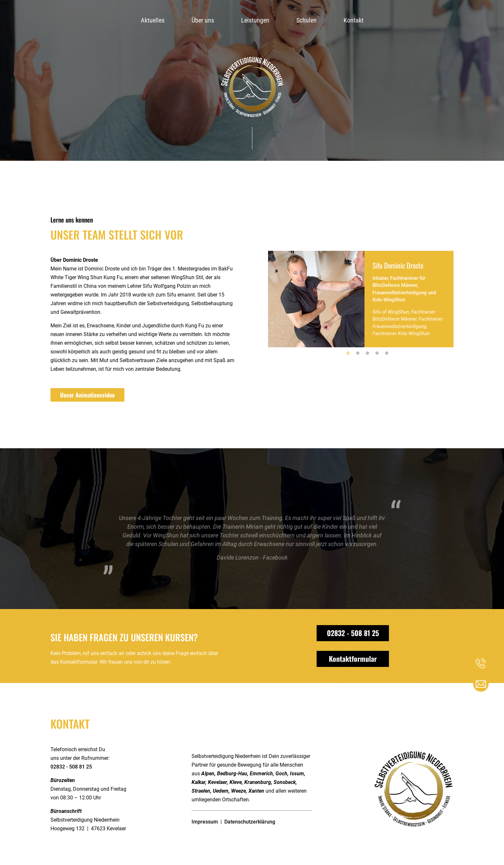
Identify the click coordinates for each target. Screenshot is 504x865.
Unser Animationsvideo (87, 395)
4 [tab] (377, 353)
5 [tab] (387, 353)
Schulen (306, 20)
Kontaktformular (353, 659)
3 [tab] (367, 353)
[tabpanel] (361, 299)
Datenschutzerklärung (250, 822)
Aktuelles (153, 20)
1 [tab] (348, 353)
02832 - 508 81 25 (353, 633)
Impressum (205, 822)
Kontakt (354, 20)
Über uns (203, 20)
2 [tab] (358, 353)
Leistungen (255, 20)
